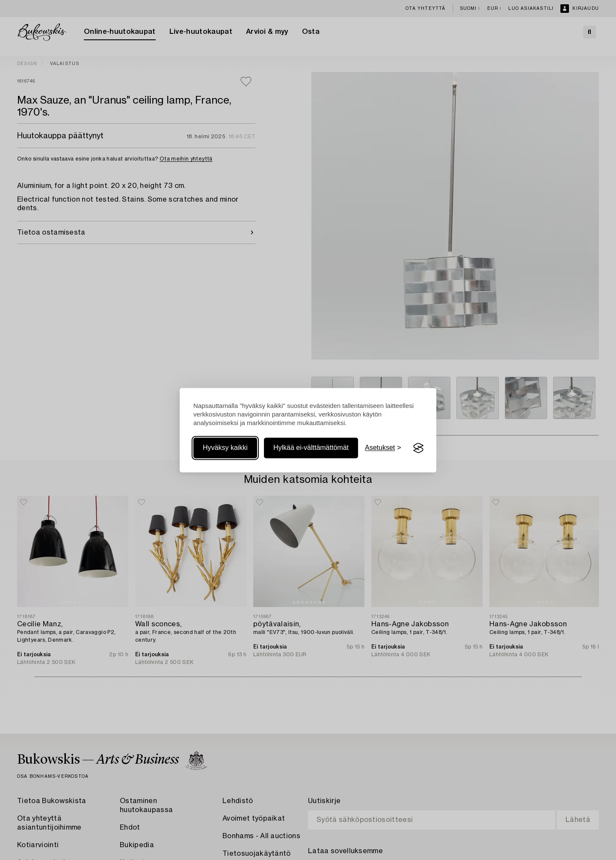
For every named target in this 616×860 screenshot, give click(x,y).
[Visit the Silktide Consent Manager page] (418, 448)
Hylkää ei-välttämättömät (311, 448)
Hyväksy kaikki (225, 448)
